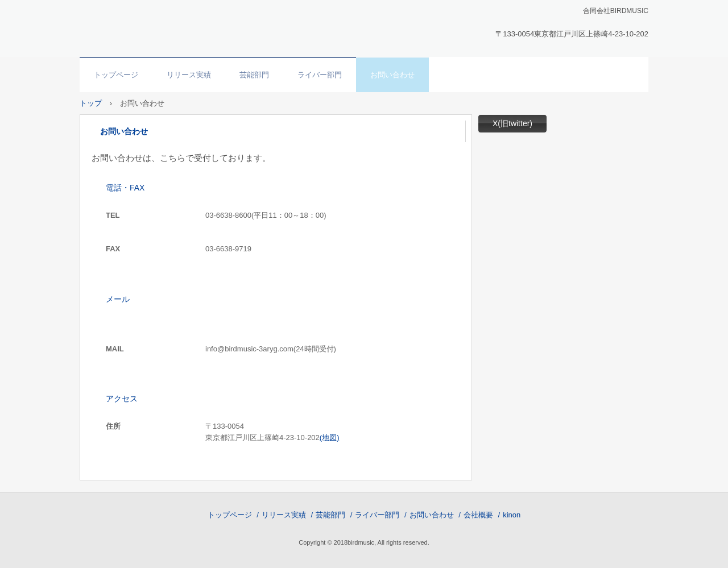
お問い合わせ (392, 75)
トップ (91, 103)
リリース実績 (189, 75)
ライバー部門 (320, 75)
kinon (512, 515)
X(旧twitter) (512, 123)
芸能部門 (254, 75)
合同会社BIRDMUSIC (157, 26)
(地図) (330, 438)
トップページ (116, 75)
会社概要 (478, 515)
